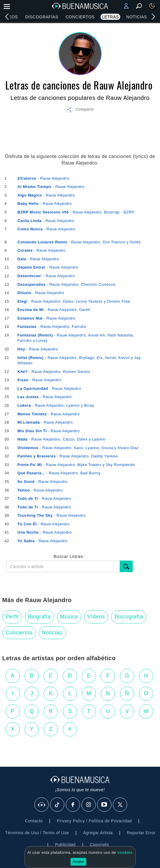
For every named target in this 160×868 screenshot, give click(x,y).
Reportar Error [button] (141, 833)
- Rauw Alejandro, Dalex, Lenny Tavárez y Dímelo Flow (74, 301)
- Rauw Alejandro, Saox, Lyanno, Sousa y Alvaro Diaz (78, 448)
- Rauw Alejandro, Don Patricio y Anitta (79, 242)
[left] (7, 17)
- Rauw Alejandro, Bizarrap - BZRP (76, 212)
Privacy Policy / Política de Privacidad (94, 821)
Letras (110, 17)
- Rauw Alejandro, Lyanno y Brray (56, 405)
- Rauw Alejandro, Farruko (52, 327)
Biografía (40, 617)
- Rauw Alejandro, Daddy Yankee (68, 456)
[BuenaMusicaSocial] (42, 805)
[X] (120, 805)
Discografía (129, 617)
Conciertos (80, 17)
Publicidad (65, 845)
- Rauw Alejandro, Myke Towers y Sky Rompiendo (76, 465)
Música (69, 617)
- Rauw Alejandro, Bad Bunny (59, 473)
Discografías (42, 17)
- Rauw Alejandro (43, 178)
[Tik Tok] (57, 805)
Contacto (34, 821)
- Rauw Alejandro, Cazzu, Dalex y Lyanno (61, 439)
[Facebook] (73, 805)
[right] (153, 17)
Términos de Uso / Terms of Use (37, 833)
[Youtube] (105, 805)
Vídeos (96, 617)
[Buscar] (126, 566)
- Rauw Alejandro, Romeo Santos (54, 372)
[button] (80, 110)
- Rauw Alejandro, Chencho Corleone (67, 284)
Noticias (137, 17)
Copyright (99, 845)
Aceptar (79, 861)
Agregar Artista (98, 833)
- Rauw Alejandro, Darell (54, 310)
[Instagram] (89, 805)
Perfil (12, 617)
